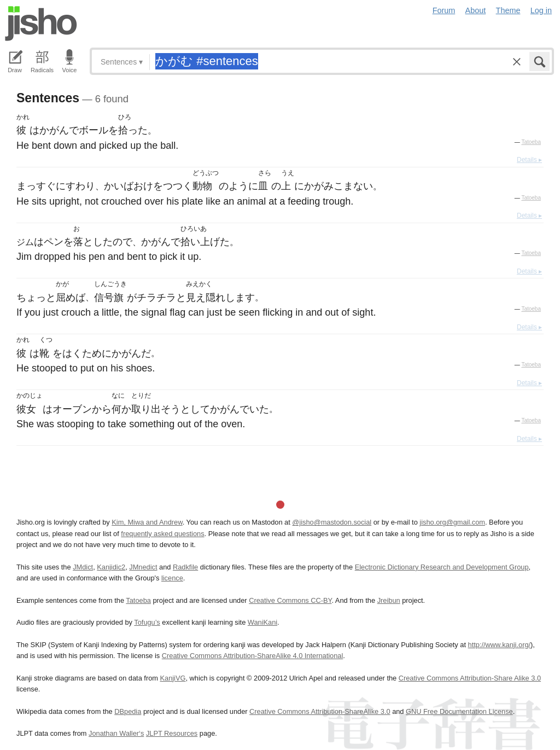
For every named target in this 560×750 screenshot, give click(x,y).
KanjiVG (173, 678)
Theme (508, 10)
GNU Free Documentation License (459, 711)
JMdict (83, 567)
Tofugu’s (147, 622)
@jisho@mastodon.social (332, 522)
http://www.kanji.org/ (500, 645)
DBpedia (128, 711)
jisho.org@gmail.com (452, 522)
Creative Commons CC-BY (290, 600)
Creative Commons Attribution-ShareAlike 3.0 (320, 711)
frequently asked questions (162, 534)
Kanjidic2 (111, 567)
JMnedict (143, 567)
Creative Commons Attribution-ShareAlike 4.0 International (252, 656)
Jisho (41, 24)
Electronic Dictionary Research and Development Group (442, 567)
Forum (444, 10)
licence (172, 578)
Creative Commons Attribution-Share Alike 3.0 (470, 678)
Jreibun (389, 600)
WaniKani (262, 622)
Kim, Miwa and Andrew (147, 522)
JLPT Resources (172, 733)
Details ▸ (529, 160)
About (476, 10)
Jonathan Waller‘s (116, 733)
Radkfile (185, 567)
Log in (541, 10)
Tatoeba (531, 142)
